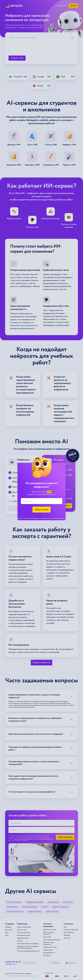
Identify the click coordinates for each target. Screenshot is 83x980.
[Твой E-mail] (42, 501)
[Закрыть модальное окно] (61, 466)
